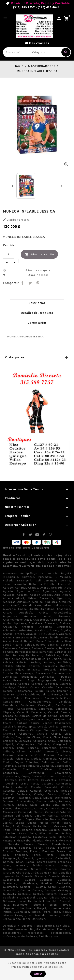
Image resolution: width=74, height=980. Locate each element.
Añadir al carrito (39, 255)
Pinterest (38, 283)
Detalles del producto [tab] (37, 313)
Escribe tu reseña (16, 219)
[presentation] (12, 186)
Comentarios (37, 323)
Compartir (22, 283)
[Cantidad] (8, 254)
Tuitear (30, 283)
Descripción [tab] (37, 303)
